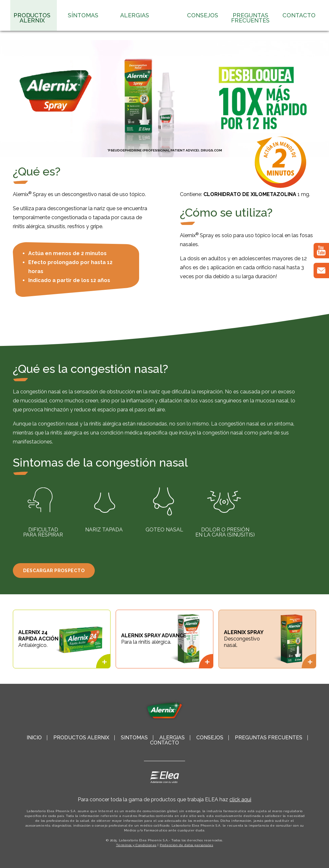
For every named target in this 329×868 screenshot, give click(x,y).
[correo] (321, 271)
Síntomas (83, 15)
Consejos (203, 15)
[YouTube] (321, 251)
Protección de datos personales (186, 845)
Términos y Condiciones (136, 845)
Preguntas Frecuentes (250, 18)
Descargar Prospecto (54, 571)
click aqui (240, 799)
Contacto (299, 15)
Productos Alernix (32, 18)
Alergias (135, 15)
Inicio (34, 738)
